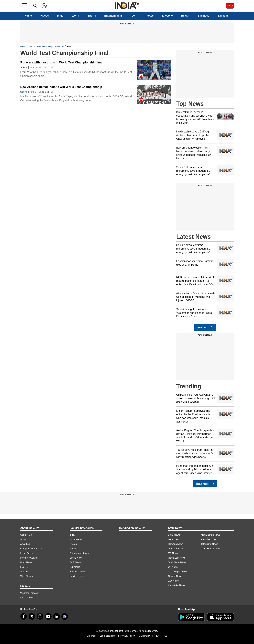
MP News (173, 553)
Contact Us (26, 535)
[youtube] (48, 616)
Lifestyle (167, 16)
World (75, 16)
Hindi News (26, 562)
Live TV (24, 567)
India (60, 16)
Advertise (25, 544)
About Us (25, 539)
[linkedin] (56, 616)
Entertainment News (80, 553)
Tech (133, 16)
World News (76, 539)
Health (185, 16)
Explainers (75, 567)
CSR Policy (145, 636)
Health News (76, 576)
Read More (205, 484)
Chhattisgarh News (178, 572)
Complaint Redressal (31, 549)
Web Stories (27, 576)
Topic (31, 46)
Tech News (75, 562)
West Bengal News (211, 549)
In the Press (27, 553)
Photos (149, 16)
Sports (92, 16)
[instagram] (40, 616)
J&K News (173, 581)
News (23, 46)
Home (28, 16)
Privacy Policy (127, 636)
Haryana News (176, 544)
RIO (157, 636)
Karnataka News (177, 585)
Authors (24, 572)
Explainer (224, 16)
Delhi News (174, 539)
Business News (77, 572)
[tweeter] (32, 616)
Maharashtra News (211, 535)
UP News (173, 567)
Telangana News (210, 544)
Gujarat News (175, 576)
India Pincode (27, 598)
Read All (205, 327)
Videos (44, 16)
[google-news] (65, 616)
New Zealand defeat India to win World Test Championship (61, 87)
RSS (165, 636)
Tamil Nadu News (177, 562)
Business (203, 16)
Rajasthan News (209, 539)
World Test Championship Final (50, 46)
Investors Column (29, 558)
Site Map (91, 636)
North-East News (177, 558)
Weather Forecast (29, 593)
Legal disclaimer (108, 636)
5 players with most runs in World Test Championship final (61, 62)
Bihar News (174, 535)
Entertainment (113, 16)
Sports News (76, 558)
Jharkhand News (177, 549)
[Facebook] (24, 616)
